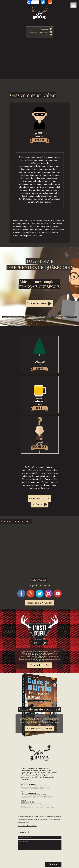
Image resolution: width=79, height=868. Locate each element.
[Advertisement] (39, 59)
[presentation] (40, 856)
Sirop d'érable (25, 787)
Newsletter (31, 826)
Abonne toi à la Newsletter (39, 603)
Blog (48, 35)
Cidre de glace (44, 787)
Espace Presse (22, 826)
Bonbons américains (26, 796)
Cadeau (27, 802)
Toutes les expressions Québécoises (40, 501)
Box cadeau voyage (39, 807)
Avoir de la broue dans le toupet (40, 395)
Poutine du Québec (44, 788)
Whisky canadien (33, 788)
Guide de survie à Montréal (39, 729)
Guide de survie (39, 675)
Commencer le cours (37, 303)
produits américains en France (38, 795)
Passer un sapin (40, 354)
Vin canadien (24, 788)
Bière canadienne (34, 787)
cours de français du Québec (40, 775)
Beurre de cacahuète (39, 796)
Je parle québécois (39, 585)
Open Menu (73, 5)
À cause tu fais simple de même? (40, 435)
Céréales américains (26, 797)
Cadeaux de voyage (35, 804)
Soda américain (48, 797)
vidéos (36, 777)
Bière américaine (50, 796)
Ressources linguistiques (41, 32)
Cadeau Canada (50, 807)
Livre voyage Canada (27, 807)
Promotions (46, 29)
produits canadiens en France (38, 786)
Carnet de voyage (26, 805)
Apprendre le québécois (39, 286)
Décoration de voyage (37, 805)
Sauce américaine (38, 797)
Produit (28, 784)
